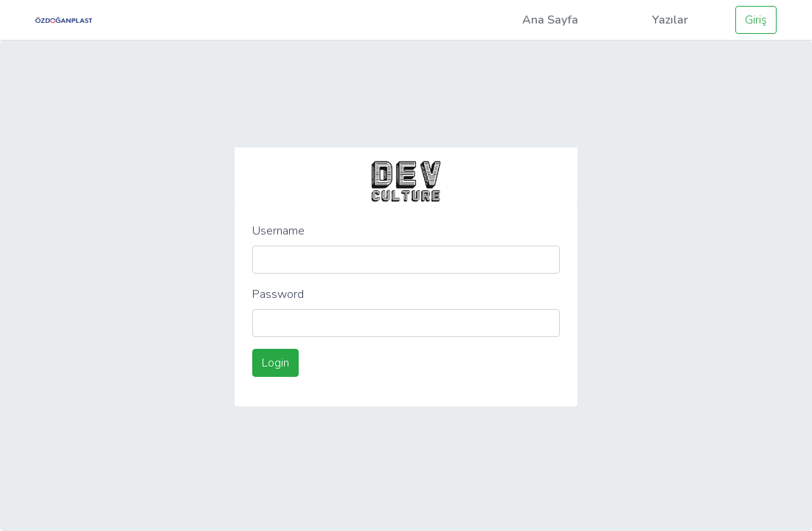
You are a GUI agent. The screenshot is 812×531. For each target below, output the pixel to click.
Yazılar (670, 20)
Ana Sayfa (550, 20)
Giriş (756, 20)
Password (278, 294)
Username (278, 231)
